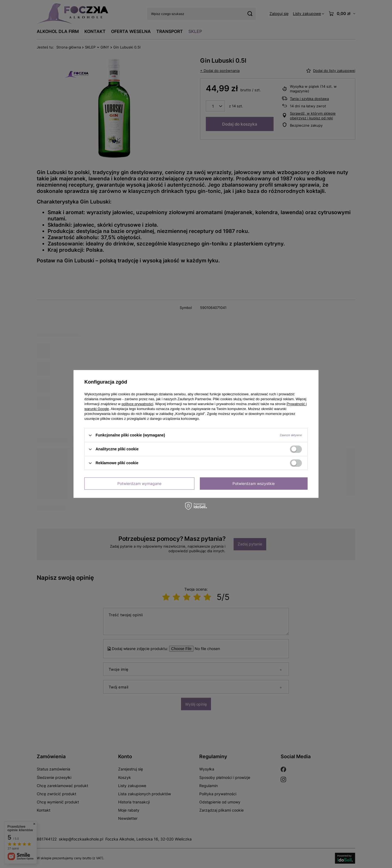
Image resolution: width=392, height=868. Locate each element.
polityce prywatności (137, 404)
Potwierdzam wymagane (139, 483)
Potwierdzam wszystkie (254, 483)
